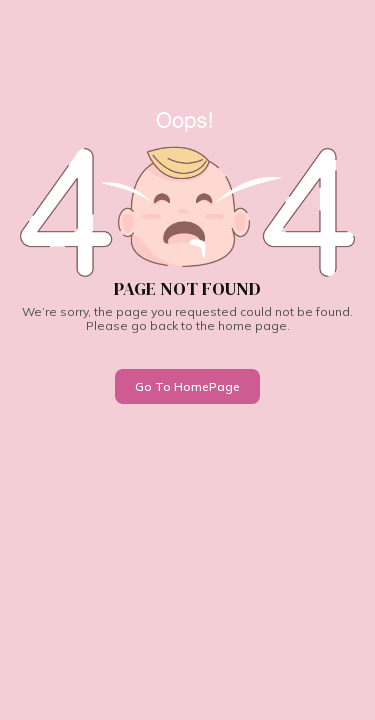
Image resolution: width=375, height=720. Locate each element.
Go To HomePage (187, 386)
